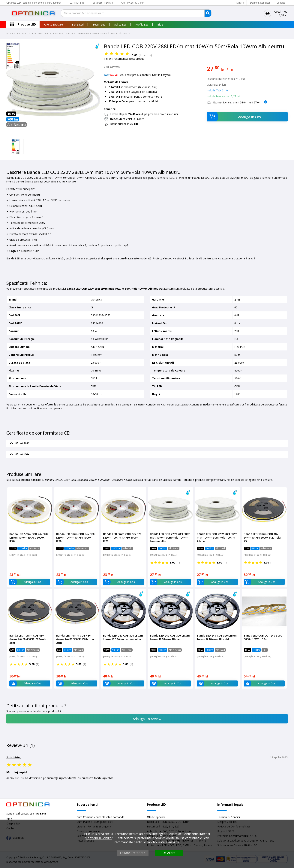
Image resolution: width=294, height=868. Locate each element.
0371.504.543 (77, 3)
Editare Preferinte (133, 853)
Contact (281, 3)
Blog (160, 24)
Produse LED (27, 24)
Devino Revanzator (260, 3)
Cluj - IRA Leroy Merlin (133, 3)
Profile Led (142, 24)
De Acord (169, 853)
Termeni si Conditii (229, 817)
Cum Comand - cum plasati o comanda (100, 817)
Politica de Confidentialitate (187, 834)
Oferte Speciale (54, 24)
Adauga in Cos (234, 117)
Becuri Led (99, 24)
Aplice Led (120, 24)
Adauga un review (147, 719)
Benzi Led (78, 24)
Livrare (240, 3)
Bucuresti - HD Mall (103, 3)
